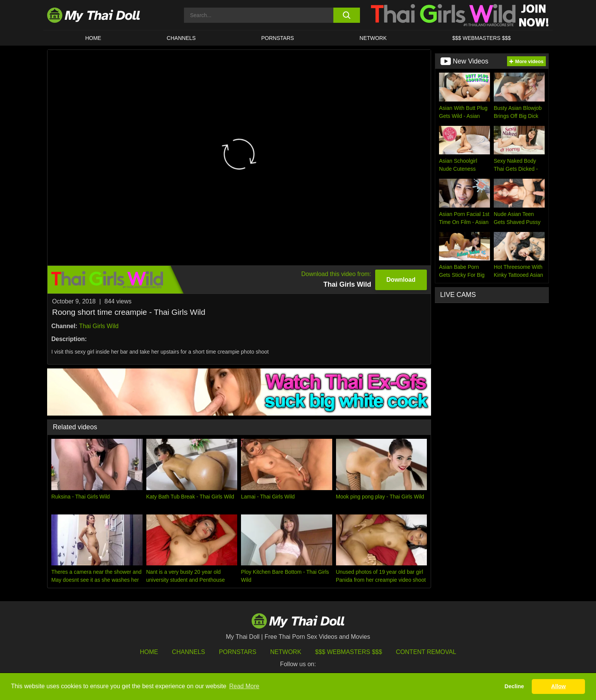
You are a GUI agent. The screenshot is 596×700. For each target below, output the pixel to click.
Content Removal (426, 652)
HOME (93, 38)
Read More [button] (244, 686)
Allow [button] (558, 686)
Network (373, 38)
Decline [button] (514, 686)
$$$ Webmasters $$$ (349, 652)
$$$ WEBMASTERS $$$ (482, 38)
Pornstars (277, 38)
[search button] (346, 15)
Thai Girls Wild (99, 326)
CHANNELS (181, 38)
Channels (188, 652)
